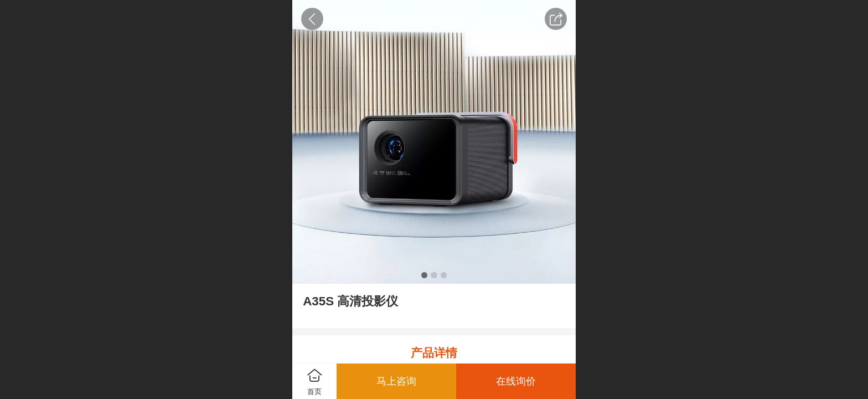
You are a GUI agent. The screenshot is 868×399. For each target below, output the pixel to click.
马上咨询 (396, 381)
